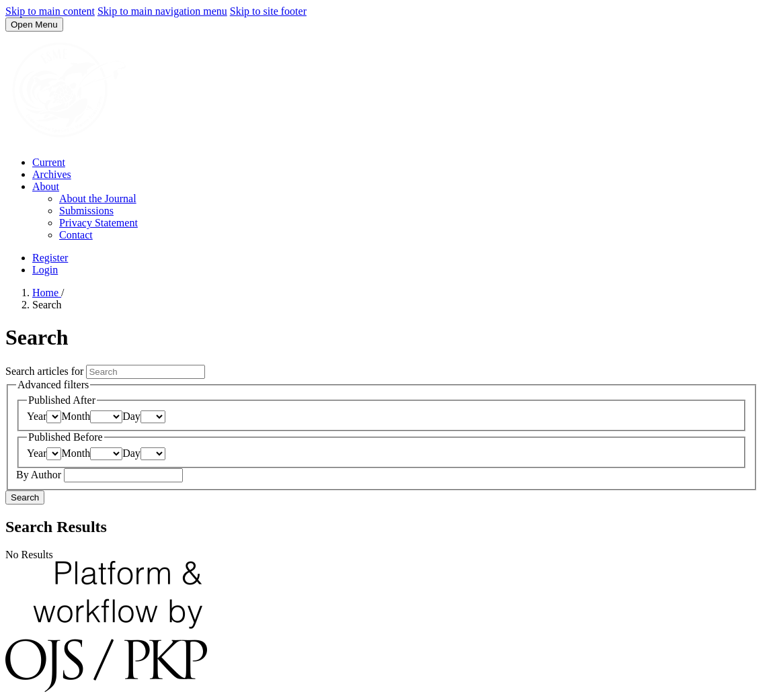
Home (47, 293)
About (46, 186)
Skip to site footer (268, 11)
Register (50, 258)
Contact (76, 235)
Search (25, 497)
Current (49, 162)
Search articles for (46, 371)
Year (37, 416)
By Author (40, 475)
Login (45, 270)
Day (131, 416)
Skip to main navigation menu (162, 11)
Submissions (86, 211)
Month (76, 416)
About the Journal (98, 199)
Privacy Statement (98, 223)
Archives (52, 174)
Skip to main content (50, 11)
